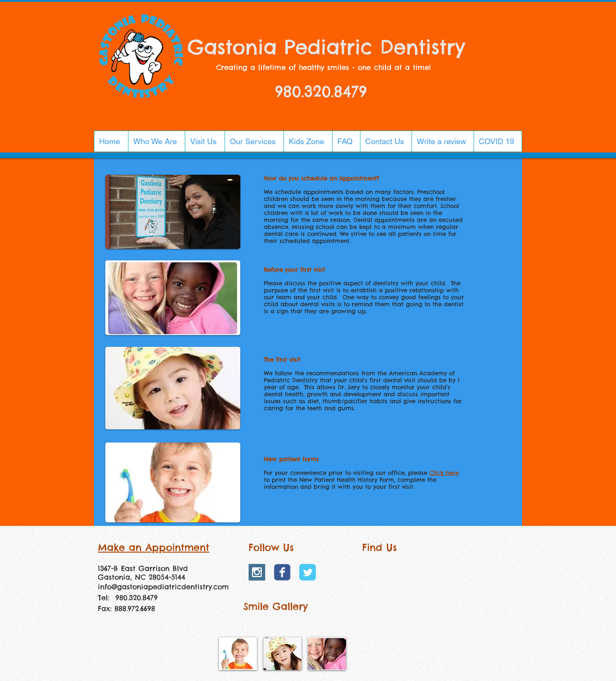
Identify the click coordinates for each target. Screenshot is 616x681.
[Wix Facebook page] (282, 572)
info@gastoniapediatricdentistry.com (163, 587)
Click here (444, 473)
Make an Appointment (154, 547)
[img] (238, 654)
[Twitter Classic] (308, 572)
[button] (156, 141)
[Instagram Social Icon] (257, 572)
